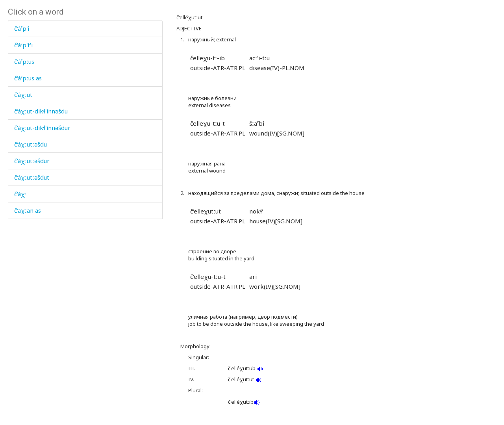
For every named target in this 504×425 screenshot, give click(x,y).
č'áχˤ (20, 194)
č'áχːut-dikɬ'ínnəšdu (41, 111)
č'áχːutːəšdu (31, 144)
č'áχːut (23, 95)
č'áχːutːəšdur (32, 161)
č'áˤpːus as (28, 78)
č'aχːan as (28, 210)
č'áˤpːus (24, 61)
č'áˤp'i (22, 28)
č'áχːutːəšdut (32, 177)
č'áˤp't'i (23, 45)
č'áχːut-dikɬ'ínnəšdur (42, 128)
